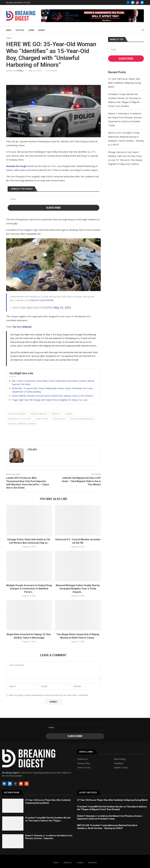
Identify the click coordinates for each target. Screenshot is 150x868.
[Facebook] (128, 2)
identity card (42, 419)
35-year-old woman (17, 414)
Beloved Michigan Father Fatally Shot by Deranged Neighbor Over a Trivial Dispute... (78, 589)
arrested (56, 414)
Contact (80, 862)
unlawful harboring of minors (22, 424)
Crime (31, 30)
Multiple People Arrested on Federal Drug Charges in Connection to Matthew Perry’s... (29, 589)
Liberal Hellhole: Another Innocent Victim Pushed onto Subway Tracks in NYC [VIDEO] (52, 396)
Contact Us (82, 759)
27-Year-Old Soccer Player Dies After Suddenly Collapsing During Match (124, 83)
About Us (68, 862)
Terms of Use (84, 768)
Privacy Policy (84, 763)
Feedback (119, 763)
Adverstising (120, 759)
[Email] (142, 2)
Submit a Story (121, 768)
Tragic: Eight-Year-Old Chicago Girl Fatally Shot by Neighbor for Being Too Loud (50, 400)
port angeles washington (82, 419)
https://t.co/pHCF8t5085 (42, 300)
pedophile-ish (59, 419)
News (9, 30)
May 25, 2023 (62, 307)
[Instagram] (137, 2)
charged (69, 414)
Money (42, 30)
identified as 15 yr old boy (20, 419)
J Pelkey (20, 71)
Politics (20, 30)
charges (15, 316)
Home (56, 862)
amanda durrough (39, 414)
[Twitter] (133, 2)
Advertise (93, 862)
